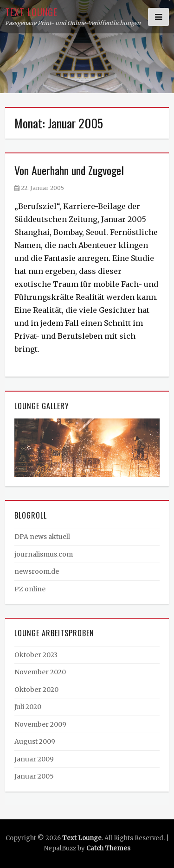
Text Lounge (31, 12)
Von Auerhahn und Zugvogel (69, 170)
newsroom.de (37, 571)
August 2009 (35, 741)
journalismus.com (44, 554)
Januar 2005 (34, 776)
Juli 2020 (28, 707)
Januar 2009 (34, 759)
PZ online (30, 589)
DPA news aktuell (42, 537)
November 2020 (40, 672)
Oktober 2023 (36, 655)
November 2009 (40, 724)
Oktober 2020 (36, 690)
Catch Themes (108, 848)
